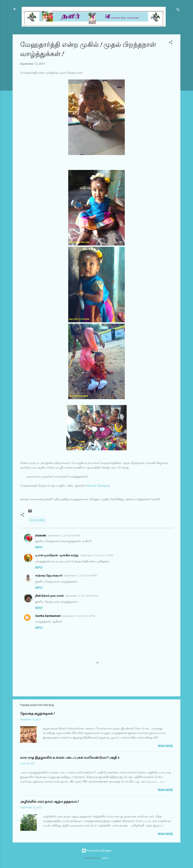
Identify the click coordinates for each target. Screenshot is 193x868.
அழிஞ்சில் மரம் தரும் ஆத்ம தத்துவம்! (49, 802)
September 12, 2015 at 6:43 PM (82, 596)
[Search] (178, 10)
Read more (165, 746)
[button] (171, 43)
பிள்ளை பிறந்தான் (98, 486)
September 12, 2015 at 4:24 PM (64, 536)
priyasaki (41, 535)
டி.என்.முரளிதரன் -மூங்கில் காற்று (57, 555)
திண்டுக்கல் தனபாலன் (49, 596)
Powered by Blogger (97, 851)
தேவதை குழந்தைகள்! (37, 714)
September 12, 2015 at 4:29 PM (97, 555)
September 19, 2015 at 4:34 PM (79, 616)
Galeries (105, 858)
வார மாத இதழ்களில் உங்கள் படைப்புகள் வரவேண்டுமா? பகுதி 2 (70, 758)
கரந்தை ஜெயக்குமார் (49, 576)
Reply (39, 547)
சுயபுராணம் (37, 520)
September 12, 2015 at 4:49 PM (80, 576)
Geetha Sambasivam (48, 616)
